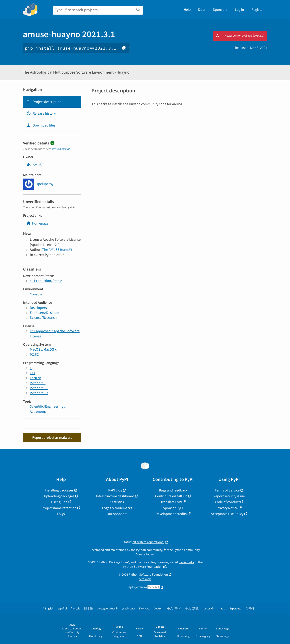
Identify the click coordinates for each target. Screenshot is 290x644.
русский (209, 609)
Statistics (117, 502)
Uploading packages (59, 496)
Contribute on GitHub (171, 496)
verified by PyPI (61, 149)
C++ (33, 373)
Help (187, 10)
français (75, 609)
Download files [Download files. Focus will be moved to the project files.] (41, 125)
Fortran (36, 378)
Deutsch (158, 609)
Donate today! (145, 554)
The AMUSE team (55, 250)
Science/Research (43, 318)
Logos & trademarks (117, 508)
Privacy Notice (227, 508)
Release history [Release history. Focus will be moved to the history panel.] (41, 114)
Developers (38, 308)
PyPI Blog (115, 490)
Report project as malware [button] (52, 438)
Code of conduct (227, 502)
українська (128, 609)
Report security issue (229, 496)
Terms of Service (227, 490)
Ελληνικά (144, 609)
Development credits (171, 514)
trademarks (186, 562)
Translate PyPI (171, 502)
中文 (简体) (174, 609)
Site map (145, 579)
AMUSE (35, 165)
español (62, 609)
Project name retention (59, 508)
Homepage (37, 223)
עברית (222, 609)
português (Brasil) (107, 609)
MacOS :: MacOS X (43, 349)
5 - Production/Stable (46, 281)
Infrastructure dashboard (115, 496)
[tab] (52, 102)
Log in (239, 10)
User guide (59, 502)
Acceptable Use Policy (227, 514)
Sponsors (220, 10)
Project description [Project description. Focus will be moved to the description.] (44, 102)
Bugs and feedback (173, 490)
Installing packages (59, 490)
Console (36, 294)
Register (258, 10)
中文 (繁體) (192, 609)
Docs (202, 10)
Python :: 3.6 (39, 388)
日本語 (88, 609)
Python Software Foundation (143, 567)
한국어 (250, 609)
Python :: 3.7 (39, 393)
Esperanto (235, 609)
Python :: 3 (38, 383)
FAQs (61, 514)
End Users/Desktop (44, 313)
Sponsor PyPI (173, 508)
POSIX (34, 355)
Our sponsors (117, 514)
